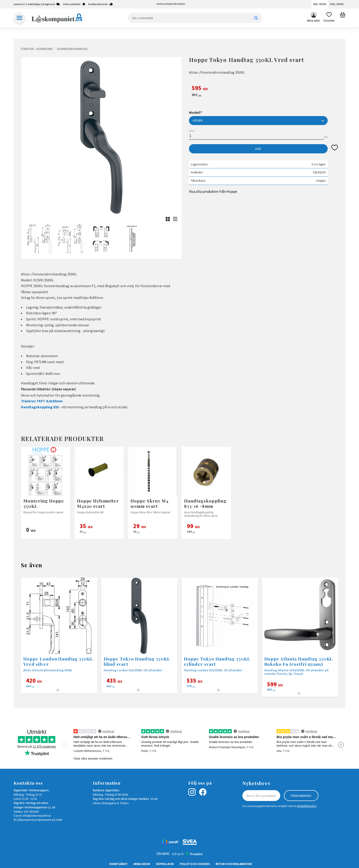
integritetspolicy (307, 806)
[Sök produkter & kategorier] (195, 18)
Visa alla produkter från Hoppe (213, 191)
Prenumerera (301, 796)
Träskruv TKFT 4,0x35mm (42, 401)
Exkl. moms (337, 4)
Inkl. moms (320, 4)
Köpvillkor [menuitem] (165, 864)
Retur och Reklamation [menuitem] (234, 864)
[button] (329, 18)
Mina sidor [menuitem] (314, 20)
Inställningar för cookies (171, 4)
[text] (263, 89)
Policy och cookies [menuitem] (195, 864)
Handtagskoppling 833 (40, 407)
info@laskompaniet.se (37, 815)
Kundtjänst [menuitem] (119, 864)
